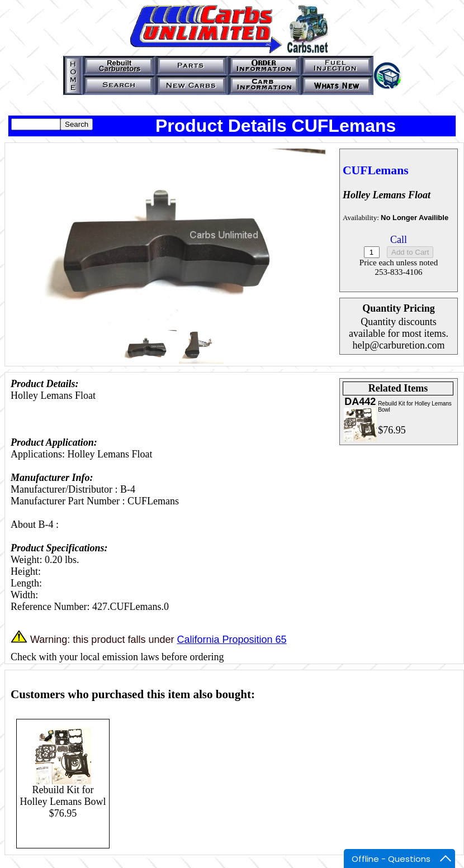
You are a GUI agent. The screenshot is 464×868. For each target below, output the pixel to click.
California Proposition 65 (231, 640)
